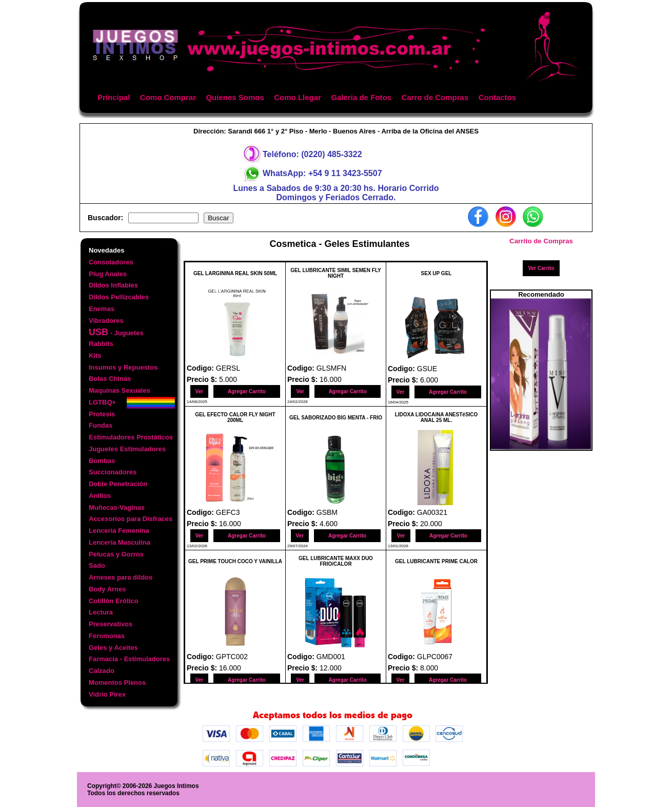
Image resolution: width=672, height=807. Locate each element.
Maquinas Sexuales (120, 390)
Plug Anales (108, 274)
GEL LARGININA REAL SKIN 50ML (235, 273)
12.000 (331, 668)
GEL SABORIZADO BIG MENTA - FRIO (336, 418)
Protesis (102, 414)
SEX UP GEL (437, 273)
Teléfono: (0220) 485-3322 (312, 154)
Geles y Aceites (113, 648)
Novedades (106, 250)
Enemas (102, 309)
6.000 (429, 380)
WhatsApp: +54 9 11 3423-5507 (322, 173)
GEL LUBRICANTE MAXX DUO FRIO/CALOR (336, 561)
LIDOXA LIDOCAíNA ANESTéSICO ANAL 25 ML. (437, 417)
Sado (97, 565)
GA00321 (432, 512)
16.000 (331, 379)
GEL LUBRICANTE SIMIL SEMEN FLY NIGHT (336, 273)
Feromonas (107, 636)
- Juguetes (116, 332)
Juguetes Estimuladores (127, 449)
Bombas (102, 461)
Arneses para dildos (121, 577)
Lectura (101, 612)
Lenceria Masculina (120, 542)
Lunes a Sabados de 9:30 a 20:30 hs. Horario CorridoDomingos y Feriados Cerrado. (336, 193)
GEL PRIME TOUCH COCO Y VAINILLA (235, 561)
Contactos (497, 97)
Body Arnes (107, 589)
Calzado (102, 671)
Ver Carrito (541, 268)
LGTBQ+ (102, 402)
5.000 (228, 379)
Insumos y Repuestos (123, 367)
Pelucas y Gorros (116, 554)
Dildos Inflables (113, 285)
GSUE (427, 369)
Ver (200, 391)
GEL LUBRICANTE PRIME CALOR (436, 561)
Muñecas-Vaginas (117, 507)
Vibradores (106, 321)
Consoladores (111, 262)
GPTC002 (232, 657)
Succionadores (113, 472)
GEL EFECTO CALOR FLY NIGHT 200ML (235, 417)
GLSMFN (331, 368)
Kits (95, 356)
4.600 (329, 524)
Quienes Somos (235, 97)
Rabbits (101, 344)
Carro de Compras (435, 97)
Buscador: (105, 218)
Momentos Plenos (117, 683)
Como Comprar (168, 97)
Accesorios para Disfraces (131, 519)
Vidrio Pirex (107, 694)
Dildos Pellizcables (119, 297)
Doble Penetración (118, 484)
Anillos (100, 496)
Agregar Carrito (247, 391)
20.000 (431, 524)
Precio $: (203, 379)
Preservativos (111, 624)
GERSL (228, 368)
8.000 (429, 668)
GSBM (327, 512)
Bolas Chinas (110, 379)
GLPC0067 (435, 657)
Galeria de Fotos (361, 97)
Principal (114, 97)
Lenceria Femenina (119, 531)
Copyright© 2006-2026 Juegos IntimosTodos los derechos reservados (143, 790)
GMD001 (331, 657)
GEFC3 (228, 512)
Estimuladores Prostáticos (131, 437)
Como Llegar (298, 97)
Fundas (101, 425)
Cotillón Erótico (114, 601)
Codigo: (201, 368)
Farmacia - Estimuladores (129, 659)
